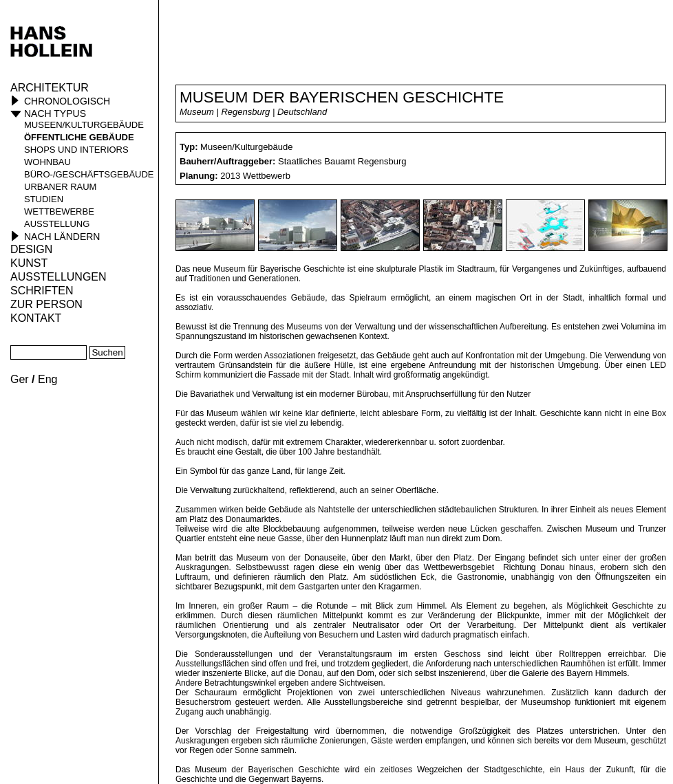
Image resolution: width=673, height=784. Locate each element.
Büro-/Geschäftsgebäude (89, 174)
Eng (47, 379)
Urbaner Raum (60, 187)
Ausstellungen (58, 277)
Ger (20, 379)
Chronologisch (67, 101)
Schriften (42, 291)
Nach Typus (55, 113)
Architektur (50, 88)
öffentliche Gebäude (79, 137)
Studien (44, 199)
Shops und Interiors (76, 150)
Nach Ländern (62, 237)
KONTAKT (36, 318)
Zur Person (46, 304)
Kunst (29, 263)
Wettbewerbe (59, 211)
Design (31, 249)
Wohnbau (47, 162)
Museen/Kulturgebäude (84, 125)
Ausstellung (57, 224)
